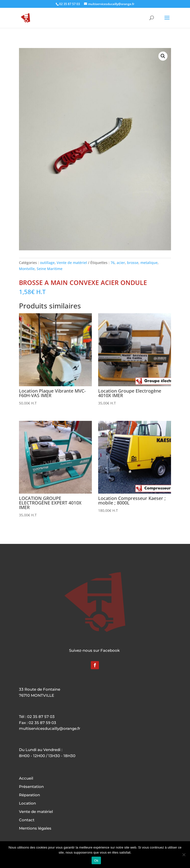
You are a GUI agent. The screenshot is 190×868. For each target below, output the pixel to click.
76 (113, 263)
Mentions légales (35, 828)
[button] (163, 56)
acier (121, 263)
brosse (133, 263)
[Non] (184, 855)
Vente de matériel (72, 263)
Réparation (29, 795)
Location (27, 803)
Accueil (26, 778)
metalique (149, 263)
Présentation (31, 787)
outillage (47, 263)
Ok (96, 861)
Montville (27, 269)
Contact (27, 820)
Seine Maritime (50, 269)
